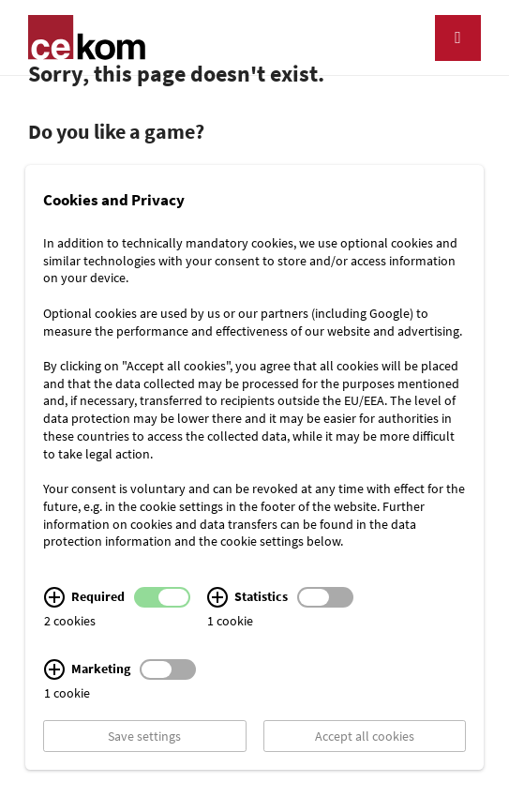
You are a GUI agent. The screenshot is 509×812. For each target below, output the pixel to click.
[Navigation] (458, 38)
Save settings (144, 736)
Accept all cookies (365, 736)
